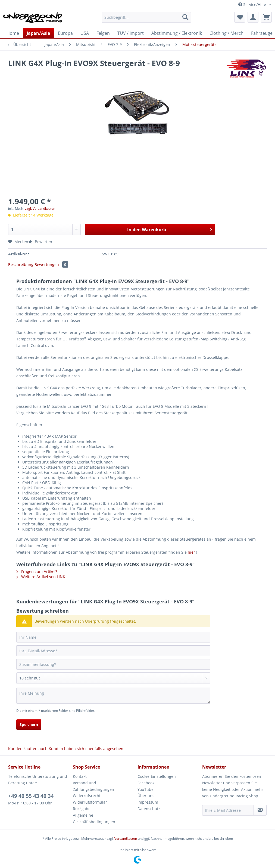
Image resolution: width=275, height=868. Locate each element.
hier (191, 552)
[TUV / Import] (131, 33)
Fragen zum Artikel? (37, 571)
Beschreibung (21, 264)
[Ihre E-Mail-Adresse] (113, 651)
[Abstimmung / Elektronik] (177, 33)
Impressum (148, 802)
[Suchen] (185, 17)
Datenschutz (149, 809)
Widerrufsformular (90, 802)
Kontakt (80, 776)
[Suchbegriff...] (146, 17)
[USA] (85, 33)
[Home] (13, 33)
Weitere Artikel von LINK (41, 577)
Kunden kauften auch (28, 749)
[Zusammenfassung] (113, 664)
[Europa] (65, 33)
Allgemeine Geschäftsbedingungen (94, 818)
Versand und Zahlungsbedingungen (93, 786)
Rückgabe (82, 809)
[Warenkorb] (266, 17)
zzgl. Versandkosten (40, 209)
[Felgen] (103, 33)
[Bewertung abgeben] (113, 678)
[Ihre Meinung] (113, 696)
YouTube (146, 789)
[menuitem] (146, 20)
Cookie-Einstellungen (157, 776)
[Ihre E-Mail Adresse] (228, 810)
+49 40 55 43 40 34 (31, 796)
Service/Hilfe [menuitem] (253, 4)
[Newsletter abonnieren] (260, 810)
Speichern (29, 724)
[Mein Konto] (253, 17)
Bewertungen (51, 264)
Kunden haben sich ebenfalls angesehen (86, 749)
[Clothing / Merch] (226, 33)
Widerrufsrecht (87, 796)
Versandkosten (126, 839)
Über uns (146, 796)
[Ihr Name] (113, 637)
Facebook (146, 783)
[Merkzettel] (240, 17)
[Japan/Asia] (38, 33)
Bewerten (40, 242)
